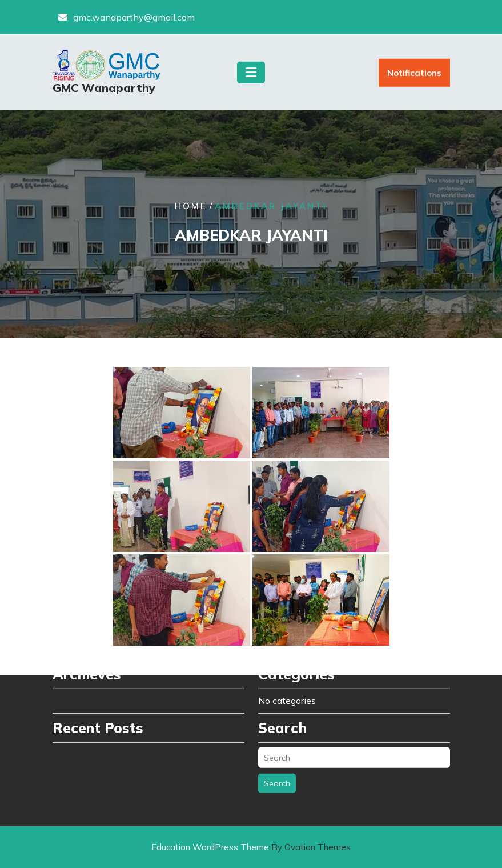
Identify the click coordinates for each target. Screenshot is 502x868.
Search (277, 748)
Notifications (414, 76)
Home (191, 207)
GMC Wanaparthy (104, 91)
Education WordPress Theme (251, 847)
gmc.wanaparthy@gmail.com (134, 15)
